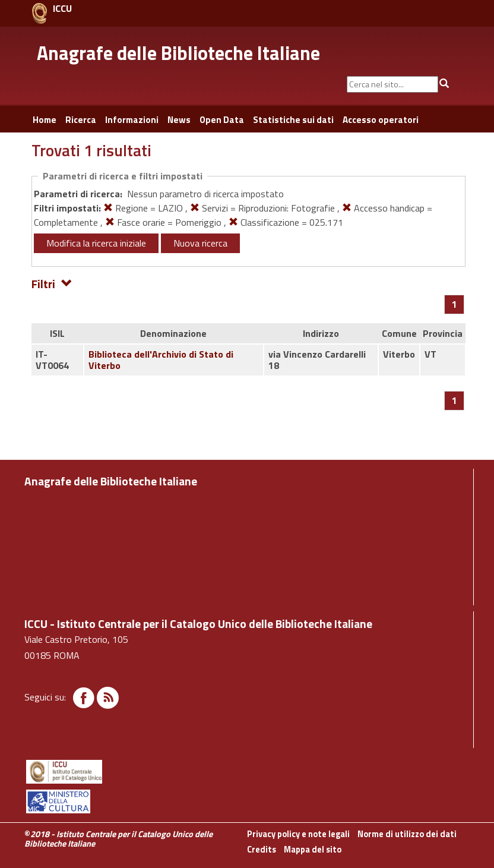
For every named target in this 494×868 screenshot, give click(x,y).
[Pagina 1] (455, 304)
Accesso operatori (381, 120)
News (179, 120)
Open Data (222, 120)
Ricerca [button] (81, 120)
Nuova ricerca (200, 243)
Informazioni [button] (132, 120)
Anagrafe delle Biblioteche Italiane (178, 53)
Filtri (52, 283)
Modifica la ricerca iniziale (96, 243)
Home (45, 120)
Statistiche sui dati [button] (293, 120)
